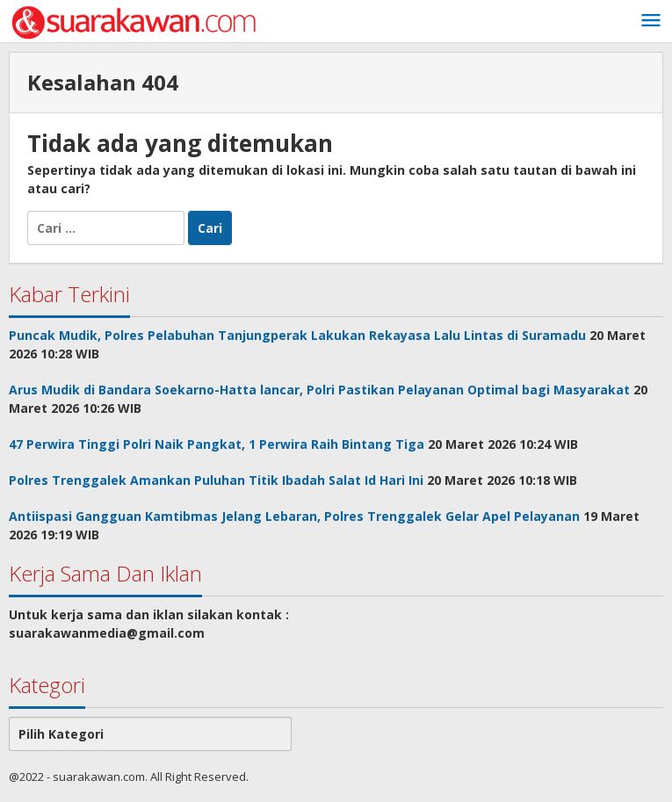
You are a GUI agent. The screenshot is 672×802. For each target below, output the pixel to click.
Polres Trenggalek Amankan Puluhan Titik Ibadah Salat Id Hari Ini (216, 480)
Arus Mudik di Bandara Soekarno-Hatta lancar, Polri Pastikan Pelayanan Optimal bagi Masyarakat (319, 390)
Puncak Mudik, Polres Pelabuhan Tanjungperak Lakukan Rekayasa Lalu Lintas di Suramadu (297, 335)
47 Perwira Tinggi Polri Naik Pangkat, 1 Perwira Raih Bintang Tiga (217, 444)
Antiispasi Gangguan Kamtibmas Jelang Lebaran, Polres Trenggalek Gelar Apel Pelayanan (294, 516)
